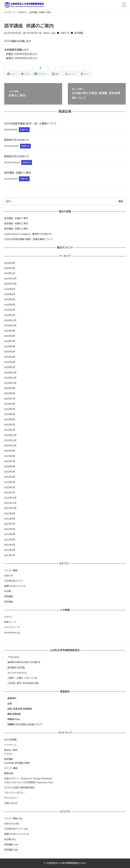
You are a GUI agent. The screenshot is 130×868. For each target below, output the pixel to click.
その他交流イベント (14, 581)
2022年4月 (10, 477)
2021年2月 (10, 550)
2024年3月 (10, 362)
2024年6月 (10, 346)
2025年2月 (10, 310)
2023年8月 (10, 393)
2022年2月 (10, 487)
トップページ (10, 745)
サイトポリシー (11, 798)
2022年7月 (10, 461)
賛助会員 (9, 773)
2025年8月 (10, 294)
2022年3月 (10, 482)
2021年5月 (10, 534)
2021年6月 (10, 529)
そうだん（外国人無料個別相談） (20, 788)
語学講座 (79, 33)
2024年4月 (10, 357)
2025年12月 (10, 279)
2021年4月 (10, 540)
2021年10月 (10, 508)
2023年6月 (10, 404)
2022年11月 (10, 440)
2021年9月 (10, 514)
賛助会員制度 (14, 714)
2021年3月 (10, 545)
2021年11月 (10, 503)
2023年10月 (10, 383)
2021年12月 (10, 498)
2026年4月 (10, 263)
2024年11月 (10, 320)
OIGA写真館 (11, 740)
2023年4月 (10, 414)
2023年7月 (10, 399)
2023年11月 (10, 378)
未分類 (8, 591)
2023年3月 (10, 419)
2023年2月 (10, 425)
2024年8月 (10, 336)
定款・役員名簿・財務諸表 (20, 709)
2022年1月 (10, 493)
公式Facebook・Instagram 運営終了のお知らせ (28, 234)
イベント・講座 (11, 570)
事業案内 (12, 698)
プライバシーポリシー (15, 793)
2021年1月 (10, 555)
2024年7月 (10, 341)
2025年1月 (10, 315)
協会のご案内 (11, 750)
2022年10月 (10, 446)
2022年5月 (10, 472)
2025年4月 (10, 299)
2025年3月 (10, 305)
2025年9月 (10, 289)
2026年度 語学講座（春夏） (17, 763)
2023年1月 (10, 430)
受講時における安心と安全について (25, 724)
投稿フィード (10, 622)
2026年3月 (10, 268)
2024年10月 (10, 326)
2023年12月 (10, 373)
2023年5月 (10, 409)
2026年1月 (10, 273)
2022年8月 (10, 456)
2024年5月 (10, 352)
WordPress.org (12, 633)
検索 (121, 201)
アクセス (8, 754)
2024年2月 (10, 367)
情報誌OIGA (14, 719)
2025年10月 (10, 284)
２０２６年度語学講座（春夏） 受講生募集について (29, 239)
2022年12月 (10, 435)
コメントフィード (12, 627)
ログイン (8, 617)
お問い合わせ (11, 803)
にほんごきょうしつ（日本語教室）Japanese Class (29, 782)
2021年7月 (10, 524)
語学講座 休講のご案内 (16, 218)
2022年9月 (10, 451)
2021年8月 (10, 519)
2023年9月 (10, 388)
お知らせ (65, 33)
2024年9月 (10, 331)
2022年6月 (10, 466)
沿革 (10, 704)
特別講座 (9, 596)
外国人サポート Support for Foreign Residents (28, 779)
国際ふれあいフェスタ (15, 586)
